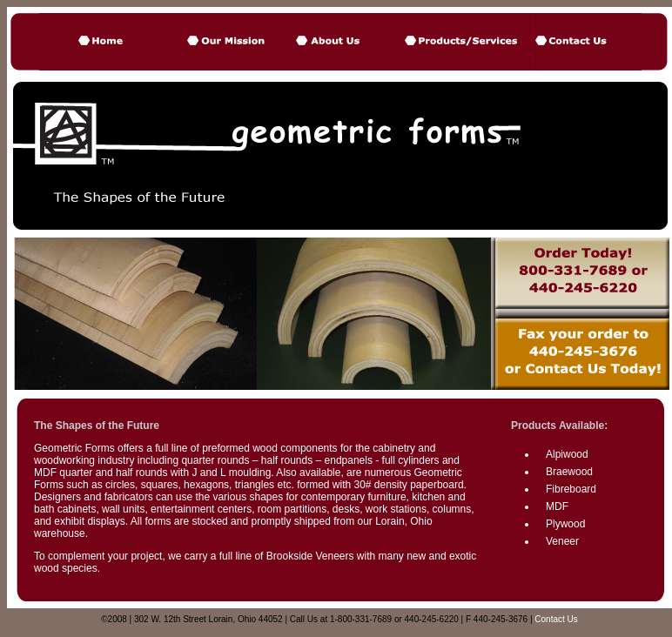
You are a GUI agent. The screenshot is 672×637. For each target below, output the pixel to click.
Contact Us (556, 619)
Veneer (562, 541)
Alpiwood (567, 454)
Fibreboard (571, 489)
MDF (557, 506)
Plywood (565, 524)
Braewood (569, 472)
